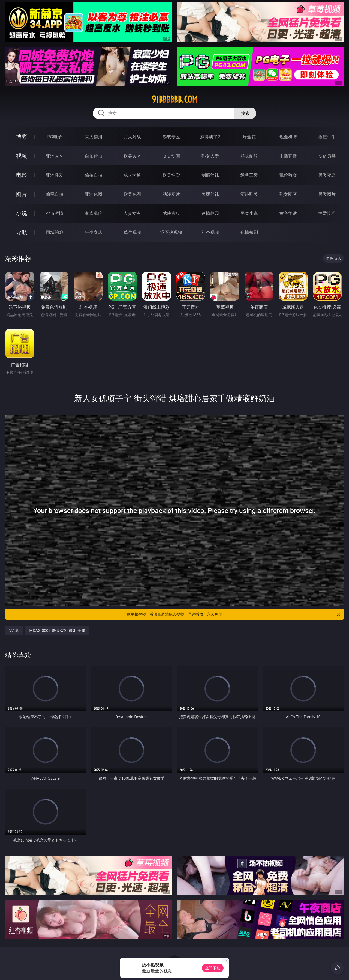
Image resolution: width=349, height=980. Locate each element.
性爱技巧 (327, 213)
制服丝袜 (210, 175)
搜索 (245, 113)
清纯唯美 (249, 194)
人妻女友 (132, 213)
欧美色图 (132, 194)
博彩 (22, 137)
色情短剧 (249, 232)
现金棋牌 (288, 137)
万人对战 (132, 137)
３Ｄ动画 (171, 156)
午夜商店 (94, 232)
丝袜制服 (249, 156)
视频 (22, 156)
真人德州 (94, 137)
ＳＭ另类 (327, 156)
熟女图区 (288, 194)
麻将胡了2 (210, 137)
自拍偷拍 (94, 156)
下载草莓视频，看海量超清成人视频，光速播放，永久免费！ (232, 614)
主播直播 (288, 156)
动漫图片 (171, 194)
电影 (22, 175)
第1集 (14, 630)
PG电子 (54, 137)
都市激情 (55, 213)
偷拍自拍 (94, 175)
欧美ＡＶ (132, 156)
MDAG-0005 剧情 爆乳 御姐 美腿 (57, 630)
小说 (22, 213)
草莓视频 (132, 232)
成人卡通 (132, 175)
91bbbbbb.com (174, 99)
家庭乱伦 (94, 213)
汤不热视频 (171, 232)
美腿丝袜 (210, 194)
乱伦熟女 (288, 175)
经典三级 (249, 175)
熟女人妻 (210, 156)
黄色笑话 (288, 213)
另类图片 (327, 194)
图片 (22, 194)
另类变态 (327, 175)
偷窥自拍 (55, 194)
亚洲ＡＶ (55, 156)
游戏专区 (171, 137)
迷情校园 (210, 213)
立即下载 (213, 968)
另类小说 (249, 213)
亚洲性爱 (55, 175)
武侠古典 (171, 213)
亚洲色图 (94, 194)
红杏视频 (210, 232)
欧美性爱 (171, 175)
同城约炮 (55, 232)
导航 (22, 232)
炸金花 (249, 137)
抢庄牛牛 (327, 137)
